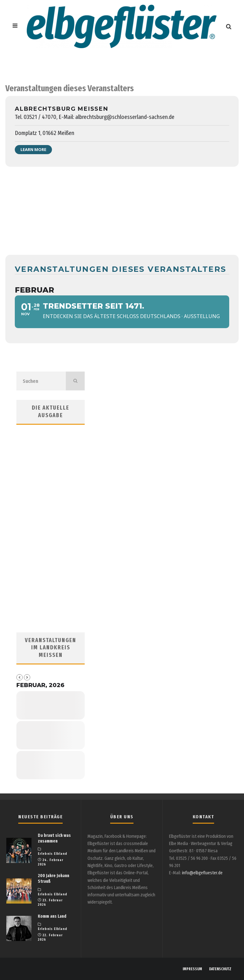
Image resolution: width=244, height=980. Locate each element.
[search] (75, 381)
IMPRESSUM (192, 969)
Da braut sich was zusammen (54, 838)
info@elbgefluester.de (202, 873)
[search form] (41, 381)
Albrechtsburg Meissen (62, 109)
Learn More (33, 149)
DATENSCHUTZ (220, 969)
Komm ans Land (52, 916)
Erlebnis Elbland (53, 854)
